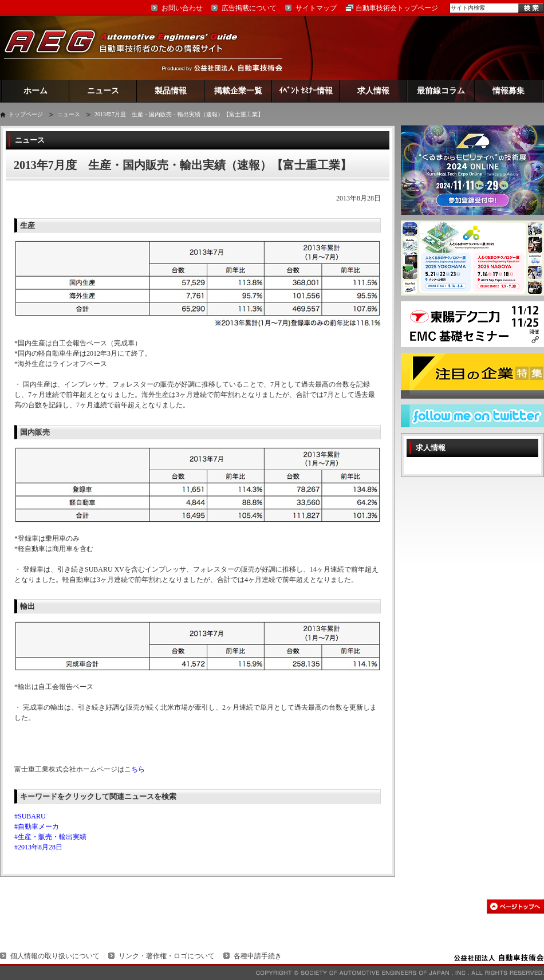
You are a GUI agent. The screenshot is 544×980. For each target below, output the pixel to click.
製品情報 (171, 91)
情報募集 (508, 91)
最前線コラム (441, 91)
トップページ (26, 114)
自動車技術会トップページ (397, 8)
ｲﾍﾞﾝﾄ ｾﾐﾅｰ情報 (306, 91)
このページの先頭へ (515, 906)
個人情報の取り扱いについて (55, 956)
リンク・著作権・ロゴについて (167, 956)
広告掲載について (249, 8)
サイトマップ (316, 8)
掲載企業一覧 (238, 91)
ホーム (36, 91)
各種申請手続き (258, 956)
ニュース (103, 91)
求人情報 (373, 91)
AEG (128, 48)
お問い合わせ (182, 8)
